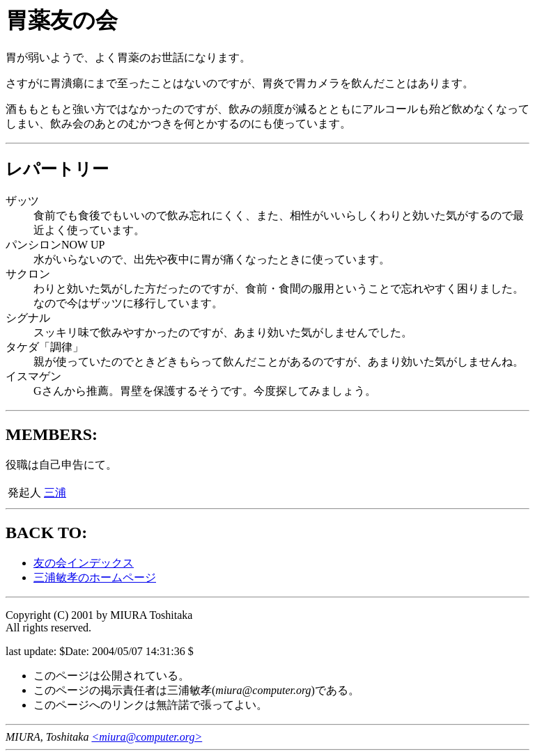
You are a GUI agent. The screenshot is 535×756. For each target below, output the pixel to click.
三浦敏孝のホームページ (95, 577)
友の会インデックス (84, 563)
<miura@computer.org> (147, 737)
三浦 (55, 493)
